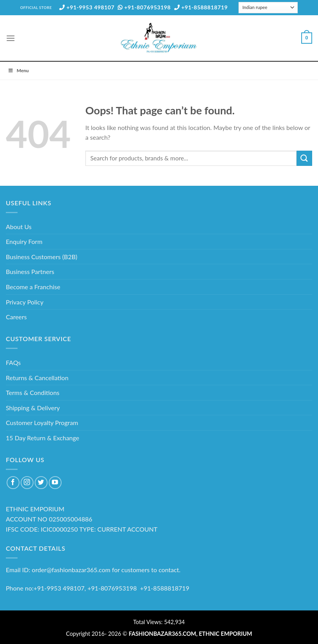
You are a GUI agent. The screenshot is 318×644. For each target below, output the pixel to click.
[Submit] (304, 158)
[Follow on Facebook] (13, 483)
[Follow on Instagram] (27, 483)
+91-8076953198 (144, 7)
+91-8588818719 (201, 7)
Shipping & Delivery (33, 408)
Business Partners (30, 271)
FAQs (13, 362)
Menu (18, 70)
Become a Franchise (33, 287)
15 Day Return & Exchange (42, 438)
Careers (16, 317)
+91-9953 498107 (87, 7)
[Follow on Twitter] (41, 483)
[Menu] (11, 38)
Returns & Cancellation (37, 378)
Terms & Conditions (33, 392)
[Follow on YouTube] (55, 483)
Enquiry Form (24, 241)
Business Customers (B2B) (42, 257)
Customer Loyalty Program (42, 423)
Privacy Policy (25, 302)
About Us (19, 227)
